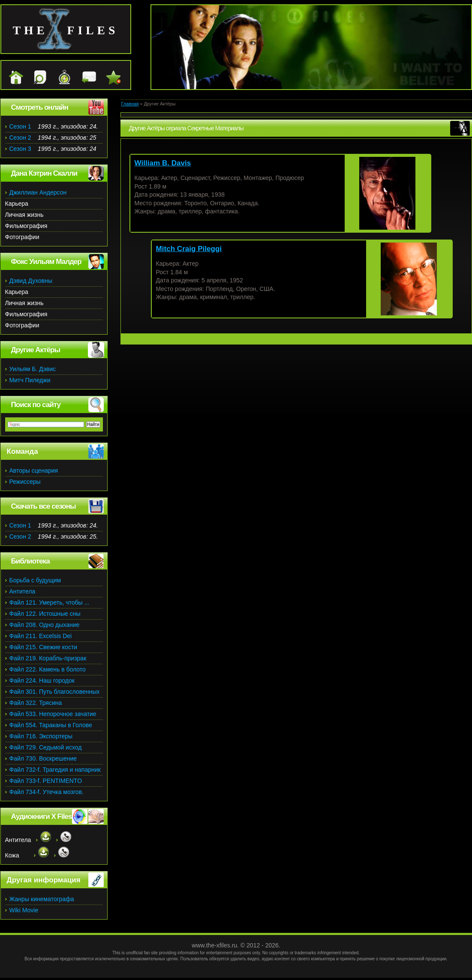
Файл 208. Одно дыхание (45, 625)
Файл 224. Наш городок (42, 680)
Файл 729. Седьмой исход (46, 747)
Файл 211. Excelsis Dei (41, 636)
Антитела (23, 591)
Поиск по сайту (36, 405)
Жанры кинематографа (42, 899)
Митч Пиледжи (30, 380)
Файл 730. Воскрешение (43, 758)
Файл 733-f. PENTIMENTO (46, 781)
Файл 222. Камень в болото (48, 669)
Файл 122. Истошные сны (45, 614)
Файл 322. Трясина (36, 703)
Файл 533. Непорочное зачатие (53, 714)
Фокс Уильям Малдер (46, 262)
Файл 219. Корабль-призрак (48, 658)
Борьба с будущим (35, 580)
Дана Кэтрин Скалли (44, 173)
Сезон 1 (20, 126)
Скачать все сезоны (44, 506)
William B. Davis (163, 163)
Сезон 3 (20, 149)
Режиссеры (25, 482)
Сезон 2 (20, 138)
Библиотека (30, 561)
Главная (130, 104)
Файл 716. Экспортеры (41, 736)
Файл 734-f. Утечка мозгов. (47, 792)
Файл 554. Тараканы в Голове (51, 725)
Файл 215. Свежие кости (44, 647)
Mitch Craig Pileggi (189, 249)
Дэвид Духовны (31, 281)
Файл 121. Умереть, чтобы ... (50, 602)
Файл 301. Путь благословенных (55, 692)
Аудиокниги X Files (42, 817)
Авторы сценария (34, 471)
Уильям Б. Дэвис (33, 369)
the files (66, 30)
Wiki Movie (24, 910)
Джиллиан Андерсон (38, 192)
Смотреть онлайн (40, 107)
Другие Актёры (36, 350)
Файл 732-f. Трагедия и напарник (55, 770)
